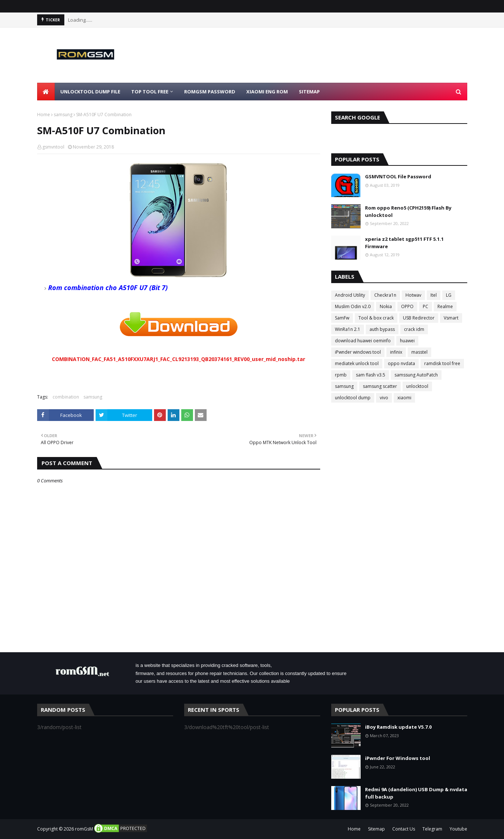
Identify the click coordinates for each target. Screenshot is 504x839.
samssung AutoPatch (416, 375)
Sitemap (376, 829)
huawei (407, 341)
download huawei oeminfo (363, 341)
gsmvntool (53, 147)
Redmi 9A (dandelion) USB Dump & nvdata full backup (416, 793)
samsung (63, 115)
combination (66, 397)
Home (44, 115)
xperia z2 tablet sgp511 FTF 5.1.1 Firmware (404, 243)
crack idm (414, 329)
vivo (384, 398)
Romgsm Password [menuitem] (210, 92)
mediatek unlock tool (357, 363)
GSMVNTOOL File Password (398, 176)
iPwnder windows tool (358, 352)
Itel (434, 295)
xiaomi (404, 398)
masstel (419, 352)
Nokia (386, 306)
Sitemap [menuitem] (309, 92)
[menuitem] (46, 92)
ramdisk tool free (442, 363)
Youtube (458, 829)
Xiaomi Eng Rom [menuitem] (267, 92)
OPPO (407, 306)
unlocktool (417, 386)
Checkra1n (385, 295)
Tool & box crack (376, 318)
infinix (396, 352)
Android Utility (350, 295)
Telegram (432, 829)
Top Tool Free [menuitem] (150, 92)
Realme (445, 306)
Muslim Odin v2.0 (353, 306)
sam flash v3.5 (371, 375)
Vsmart (451, 318)
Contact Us (404, 829)
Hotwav (413, 295)
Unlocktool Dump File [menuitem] (90, 92)
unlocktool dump (353, 398)
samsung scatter (380, 386)
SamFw (342, 318)
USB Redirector (419, 318)
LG (449, 295)
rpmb (341, 375)
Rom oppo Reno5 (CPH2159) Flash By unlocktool (408, 211)
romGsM (84, 829)
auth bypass (382, 329)
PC (426, 306)
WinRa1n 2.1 (348, 329)
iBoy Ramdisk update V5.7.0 (398, 727)
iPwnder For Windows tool (398, 758)
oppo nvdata (401, 363)
